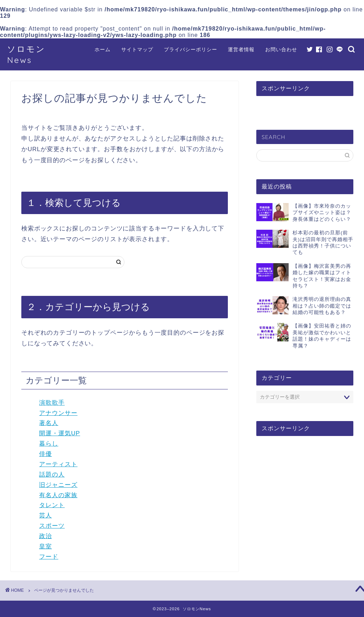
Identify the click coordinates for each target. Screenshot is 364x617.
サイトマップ (137, 49)
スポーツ (52, 526)
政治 (45, 536)
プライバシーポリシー (191, 49)
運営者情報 (241, 49)
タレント (52, 505)
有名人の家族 (58, 495)
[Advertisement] (305, 496)
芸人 (45, 515)
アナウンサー (58, 413)
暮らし (49, 444)
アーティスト (58, 464)
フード (49, 557)
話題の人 (52, 475)
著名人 (49, 423)
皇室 (45, 546)
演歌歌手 (52, 403)
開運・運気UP (60, 433)
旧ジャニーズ (58, 485)
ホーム (103, 49)
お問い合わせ (281, 49)
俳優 (45, 454)
